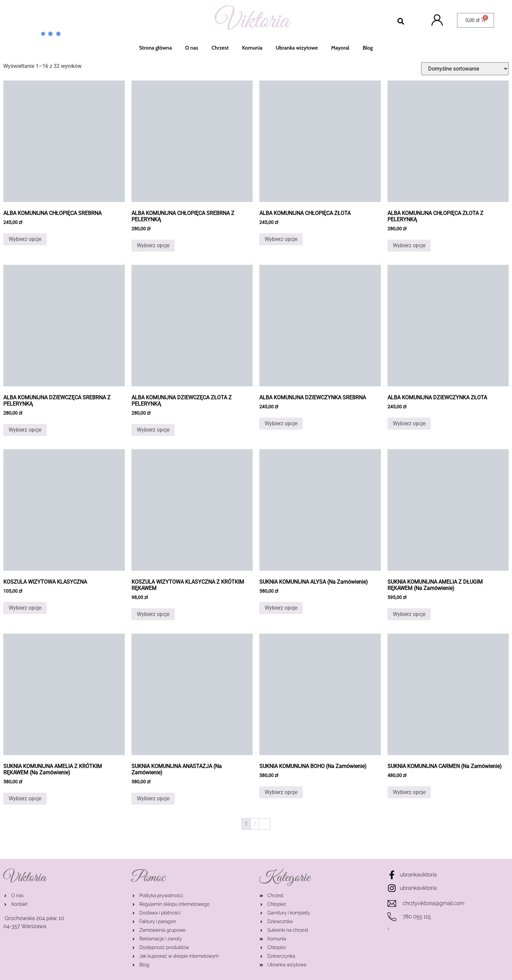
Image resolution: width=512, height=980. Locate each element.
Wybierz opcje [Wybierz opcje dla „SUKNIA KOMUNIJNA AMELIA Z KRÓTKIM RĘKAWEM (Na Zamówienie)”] (25, 798)
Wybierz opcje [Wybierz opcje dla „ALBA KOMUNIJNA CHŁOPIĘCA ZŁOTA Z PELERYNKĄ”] (409, 245)
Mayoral (340, 48)
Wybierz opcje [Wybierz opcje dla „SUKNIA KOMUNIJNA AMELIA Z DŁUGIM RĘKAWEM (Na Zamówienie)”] (409, 614)
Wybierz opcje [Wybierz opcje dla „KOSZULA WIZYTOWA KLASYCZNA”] (25, 608)
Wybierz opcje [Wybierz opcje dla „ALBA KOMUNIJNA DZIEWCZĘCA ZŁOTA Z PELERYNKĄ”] (153, 430)
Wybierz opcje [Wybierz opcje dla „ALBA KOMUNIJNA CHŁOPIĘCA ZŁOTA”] (281, 239)
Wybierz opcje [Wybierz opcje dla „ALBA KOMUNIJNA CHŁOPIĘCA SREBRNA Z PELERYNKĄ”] (153, 245)
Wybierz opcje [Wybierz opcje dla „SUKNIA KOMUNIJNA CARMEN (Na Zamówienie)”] (409, 792)
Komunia (252, 48)
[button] (401, 21)
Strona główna (155, 48)
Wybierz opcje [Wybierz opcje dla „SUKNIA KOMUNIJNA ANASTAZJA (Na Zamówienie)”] (153, 798)
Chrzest (220, 48)
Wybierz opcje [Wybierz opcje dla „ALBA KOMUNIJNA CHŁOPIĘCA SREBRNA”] (25, 239)
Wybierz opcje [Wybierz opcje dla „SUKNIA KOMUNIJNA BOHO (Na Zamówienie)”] (281, 792)
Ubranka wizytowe (297, 48)
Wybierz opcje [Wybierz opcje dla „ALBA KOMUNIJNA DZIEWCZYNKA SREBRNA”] (281, 423)
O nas (192, 48)
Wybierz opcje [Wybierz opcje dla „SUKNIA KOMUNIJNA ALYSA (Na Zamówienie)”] (281, 608)
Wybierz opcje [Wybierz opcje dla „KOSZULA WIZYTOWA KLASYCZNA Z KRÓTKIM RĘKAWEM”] (153, 614)
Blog (368, 48)
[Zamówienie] (465, 69)
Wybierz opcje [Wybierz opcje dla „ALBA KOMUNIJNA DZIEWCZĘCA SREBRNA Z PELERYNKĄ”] (25, 430)
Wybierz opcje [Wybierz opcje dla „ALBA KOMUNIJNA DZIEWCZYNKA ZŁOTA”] (409, 423)
